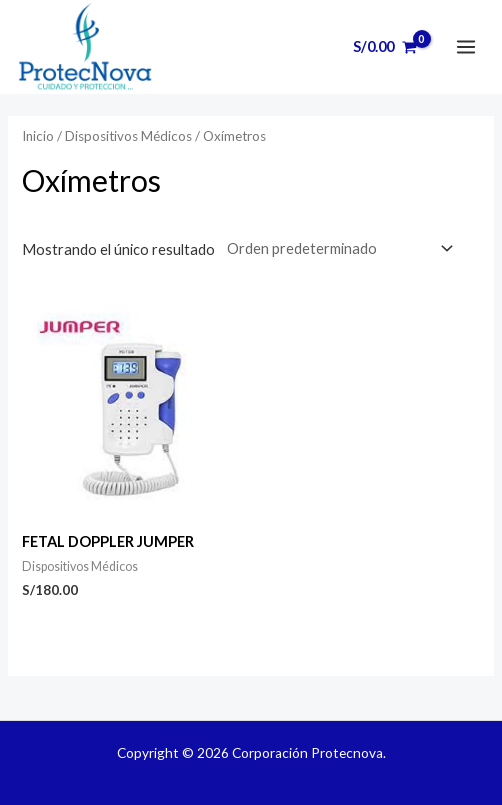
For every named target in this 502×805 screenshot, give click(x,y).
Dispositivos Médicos (128, 136)
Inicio (38, 136)
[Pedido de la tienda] (336, 248)
